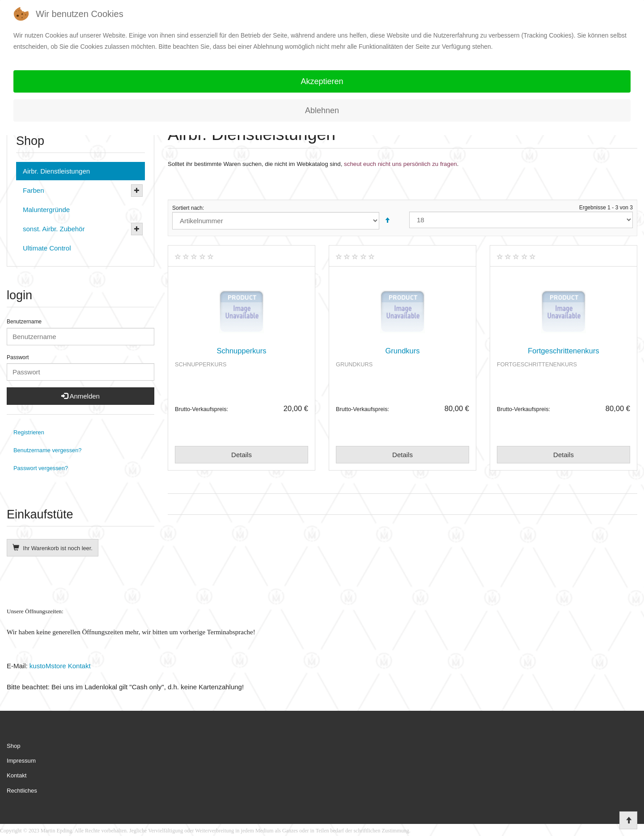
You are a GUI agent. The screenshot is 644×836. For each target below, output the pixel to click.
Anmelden (80, 396)
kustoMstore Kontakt (59, 666)
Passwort (18, 357)
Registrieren (29, 432)
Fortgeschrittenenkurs (563, 351)
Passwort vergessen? (41, 468)
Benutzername (24, 322)
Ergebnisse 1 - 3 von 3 (521, 216)
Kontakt (17, 775)
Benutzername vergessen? (47, 450)
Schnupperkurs (242, 351)
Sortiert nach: (284, 217)
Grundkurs (402, 351)
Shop (14, 746)
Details (241, 455)
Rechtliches (22, 791)
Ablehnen (322, 110)
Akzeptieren (322, 81)
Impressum (21, 761)
